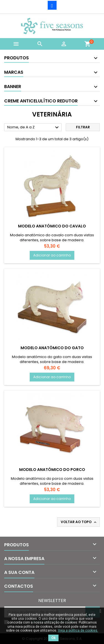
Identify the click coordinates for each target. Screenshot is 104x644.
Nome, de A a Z (34, 128)
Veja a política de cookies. (78, 630)
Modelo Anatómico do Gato (52, 348)
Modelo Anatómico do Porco (52, 470)
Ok (53, 638)
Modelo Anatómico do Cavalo (52, 226)
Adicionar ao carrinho (52, 255)
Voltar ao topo (79, 522)
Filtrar (83, 127)
